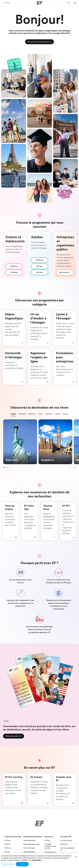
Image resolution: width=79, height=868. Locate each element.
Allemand (32, 415)
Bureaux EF (64, 844)
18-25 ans (8, 848)
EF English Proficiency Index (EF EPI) (50, 846)
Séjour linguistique (29, 840)
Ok (22, 864)
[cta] (39, 42)
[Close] (76, 857)
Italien (40, 415)
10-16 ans (8, 840)
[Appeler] (75, 3)
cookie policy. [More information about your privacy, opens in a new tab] (37, 860)
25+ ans (7, 852)
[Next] (74, 467)
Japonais (49, 415)
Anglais (13, 415)
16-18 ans (8, 844)
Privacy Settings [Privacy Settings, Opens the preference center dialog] (8, 864)
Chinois (66, 415)
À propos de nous (66, 840)
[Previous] (70, 467)
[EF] (40, 3)
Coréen (57, 415)
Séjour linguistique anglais (32, 844)
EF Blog (47, 840)
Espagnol (22, 415)
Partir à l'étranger (29, 848)
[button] (7, 3)
